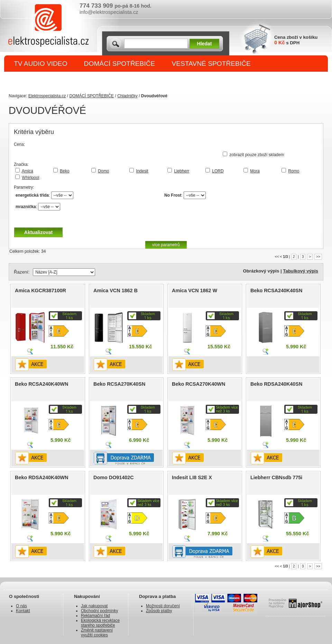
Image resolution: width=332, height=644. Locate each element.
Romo (294, 171)
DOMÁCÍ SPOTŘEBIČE (120, 64)
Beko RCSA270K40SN (119, 384)
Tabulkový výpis (301, 271)
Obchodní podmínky (99, 611)
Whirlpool (30, 178)
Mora (255, 171)
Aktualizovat (38, 232)
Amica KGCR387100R (40, 290)
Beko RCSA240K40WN (41, 384)
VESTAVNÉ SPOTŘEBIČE (211, 64)
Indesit (142, 171)
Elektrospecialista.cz (47, 96)
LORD (218, 171)
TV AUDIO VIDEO (41, 64)
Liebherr (182, 171)
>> (318, 257)
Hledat (205, 44)
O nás (21, 606)
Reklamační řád (95, 616)
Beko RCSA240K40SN (276, 290)
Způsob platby (159, 611)
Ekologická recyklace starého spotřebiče (100, 623)
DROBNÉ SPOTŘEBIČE (50, 80)
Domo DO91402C (114, 477)
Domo (103, 171)
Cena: (19, 144)
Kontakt (23, 611)
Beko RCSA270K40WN (199, 384)
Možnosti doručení (163, 606)
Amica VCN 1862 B (116, 290)
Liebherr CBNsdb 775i (276, 477)
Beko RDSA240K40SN (276, 384)
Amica (27, 171)
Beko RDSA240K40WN (41, 477)
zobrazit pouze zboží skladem (257, 155)
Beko (64, 171)
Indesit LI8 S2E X (192, 477)
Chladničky (127, 96)
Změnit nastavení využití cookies (97, 633)
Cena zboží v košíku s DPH (296, 40)
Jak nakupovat (94, 606)
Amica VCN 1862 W (195, 290)
